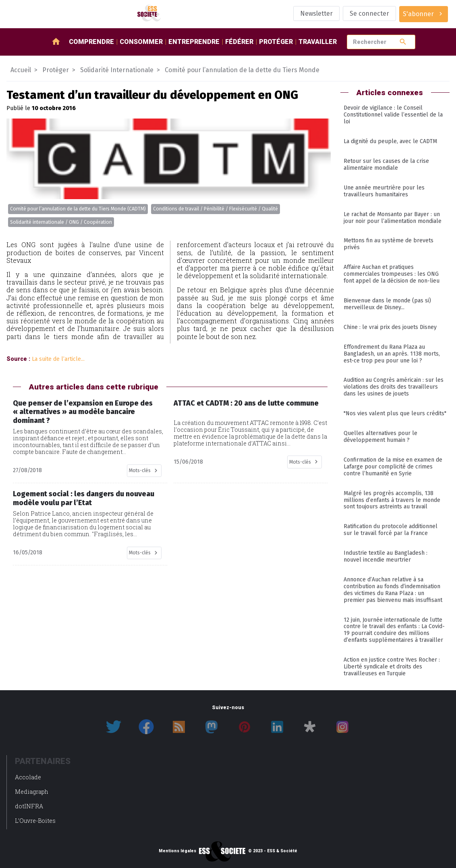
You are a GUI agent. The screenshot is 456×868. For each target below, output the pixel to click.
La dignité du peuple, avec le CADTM (390, 141)
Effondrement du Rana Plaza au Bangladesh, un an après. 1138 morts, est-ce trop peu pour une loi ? (392, 354)
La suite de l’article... (58, 359)
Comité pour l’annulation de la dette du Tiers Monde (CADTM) (78, 209)
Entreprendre (194, 42)
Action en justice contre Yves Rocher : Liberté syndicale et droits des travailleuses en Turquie (392, 667)
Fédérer (239, 42)
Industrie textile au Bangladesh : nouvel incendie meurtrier (386, 556)
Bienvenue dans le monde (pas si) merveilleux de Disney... (387, 304)
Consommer (141, 42)
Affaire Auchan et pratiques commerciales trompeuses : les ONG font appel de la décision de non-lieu (392, 274)
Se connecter (369, 14)
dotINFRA (29, 806)
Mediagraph (32, 792)
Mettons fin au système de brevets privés (389, 244)
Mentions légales (177, 851)
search (403, 42)
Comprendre (91, 42)
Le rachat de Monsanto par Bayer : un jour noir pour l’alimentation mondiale (393, 218)
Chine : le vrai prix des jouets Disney (390, 327)
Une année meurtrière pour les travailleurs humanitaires (384, 191)
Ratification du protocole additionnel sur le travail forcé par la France (391, 530)
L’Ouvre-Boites (35, 821)
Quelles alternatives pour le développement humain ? (380, 437)
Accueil (21, 70)
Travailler (318, 42)
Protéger (276, 42)
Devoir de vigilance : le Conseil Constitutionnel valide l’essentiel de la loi (393, 115)
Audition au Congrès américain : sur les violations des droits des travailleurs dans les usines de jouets (394, 387)
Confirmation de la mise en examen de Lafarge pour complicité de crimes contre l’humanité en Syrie (393, 467)
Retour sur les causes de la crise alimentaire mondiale (386, 164)
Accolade (28, 777)
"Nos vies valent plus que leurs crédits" (395, 413)
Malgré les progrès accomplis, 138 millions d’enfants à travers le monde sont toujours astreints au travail (392, 500)
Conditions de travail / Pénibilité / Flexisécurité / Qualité (216, 209)
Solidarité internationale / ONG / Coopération (61, 222)
